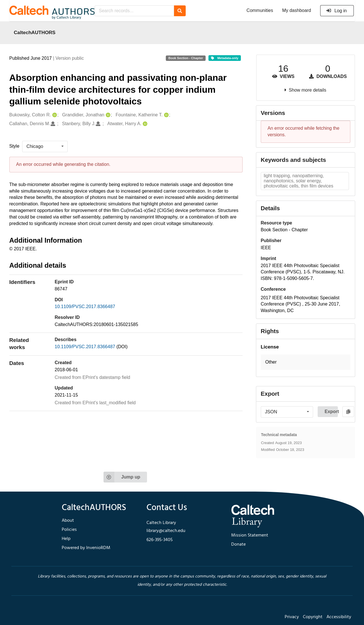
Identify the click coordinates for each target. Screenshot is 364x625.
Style (15, 146)
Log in (337, 11)
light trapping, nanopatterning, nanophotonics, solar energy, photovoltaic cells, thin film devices (298, 181)
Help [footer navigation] (66, 539)
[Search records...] (134, 11)
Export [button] (331, 411)
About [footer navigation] (68, 521)
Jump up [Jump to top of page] (122, 477)
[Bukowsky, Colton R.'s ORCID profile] (54, 115)
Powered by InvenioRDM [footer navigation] (86, 548)
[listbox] (45, 147)
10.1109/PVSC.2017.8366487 (85, 307)
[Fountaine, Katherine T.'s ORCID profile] (166, 115)
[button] (306, 362)
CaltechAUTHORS (35, 32)
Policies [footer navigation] (69, 530)
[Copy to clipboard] (348, 412)
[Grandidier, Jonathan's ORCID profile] (107, 115)
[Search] (180, 11)
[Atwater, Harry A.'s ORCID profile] (144, 124)
